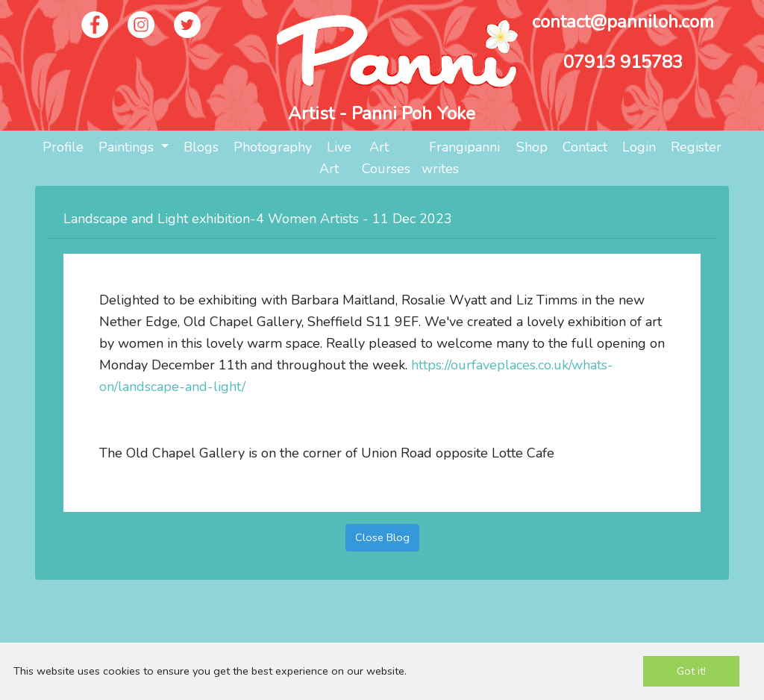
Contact (585, 147)
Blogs (201, 147)
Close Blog (382, 537)
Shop (532, 147)
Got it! (691, 671)
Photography (273, 147)
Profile (63, 147)
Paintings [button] (128, 147)
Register (696, 147)
